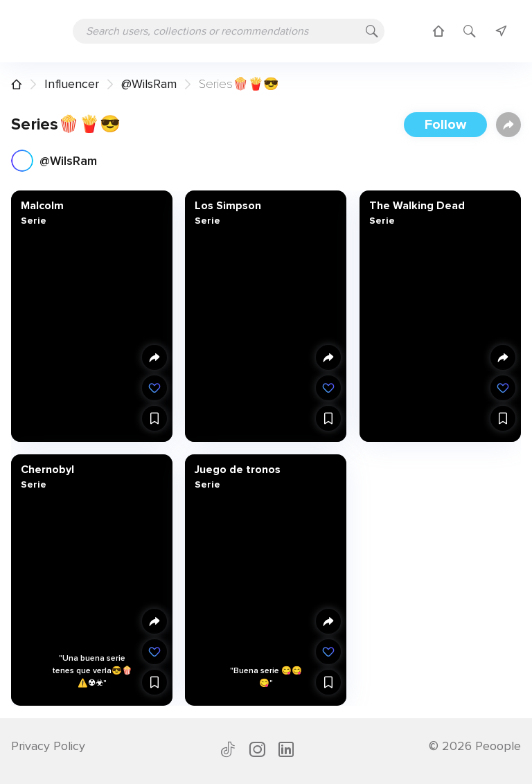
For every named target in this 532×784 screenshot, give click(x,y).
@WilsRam (149, 84)
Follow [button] (445, 125)
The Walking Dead (416, 206)
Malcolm (42, 206)
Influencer (72, 84)
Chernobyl (47, 469)
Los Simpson (228, 206)
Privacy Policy (48, 746)
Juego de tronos (238, 469)
